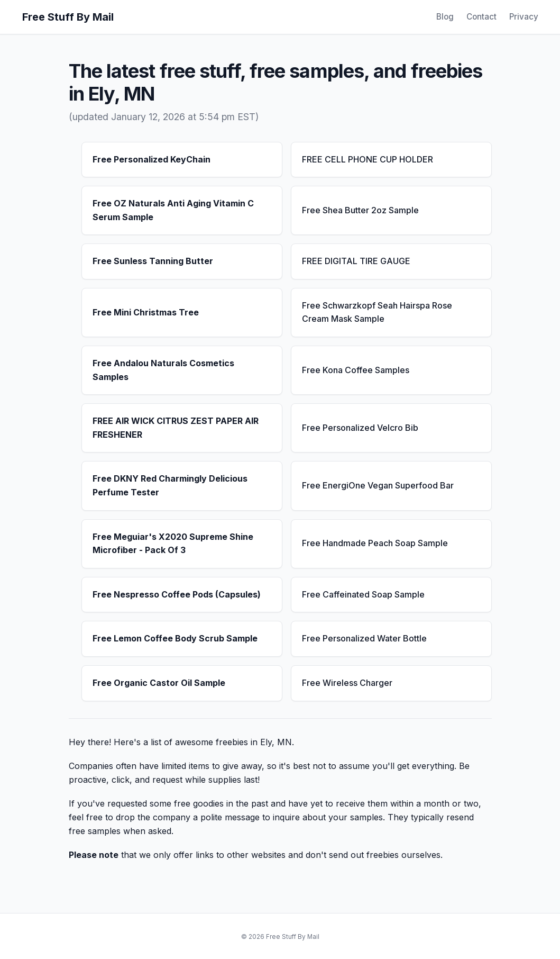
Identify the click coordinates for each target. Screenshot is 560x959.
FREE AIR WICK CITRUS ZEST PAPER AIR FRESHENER (176, 428)
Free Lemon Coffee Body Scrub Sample (175, 638)
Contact (481, 17)
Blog (445, 17)
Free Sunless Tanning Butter (153, 261)
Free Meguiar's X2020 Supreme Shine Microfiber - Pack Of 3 (173, 544)
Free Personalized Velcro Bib (360, 428)
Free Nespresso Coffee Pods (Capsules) (177, 594)
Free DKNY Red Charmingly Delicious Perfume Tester (170, 485)
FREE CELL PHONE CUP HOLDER (368, 159)
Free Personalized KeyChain (152, 159)
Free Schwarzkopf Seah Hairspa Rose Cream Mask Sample (377, 312)
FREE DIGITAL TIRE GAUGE (356, 261)
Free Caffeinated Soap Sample (363, 594)
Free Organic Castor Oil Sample (159, 683)
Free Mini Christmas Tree (146, 312)
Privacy (524, 17)
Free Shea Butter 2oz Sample (360, 210)
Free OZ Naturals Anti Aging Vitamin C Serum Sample (173, 210)
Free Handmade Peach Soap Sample (375, 543)
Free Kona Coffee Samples (356, 370)
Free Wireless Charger (347, 683)
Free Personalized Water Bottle (364, 638)
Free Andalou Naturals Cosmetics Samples (163, 370)
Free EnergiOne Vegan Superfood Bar (378, 485)
